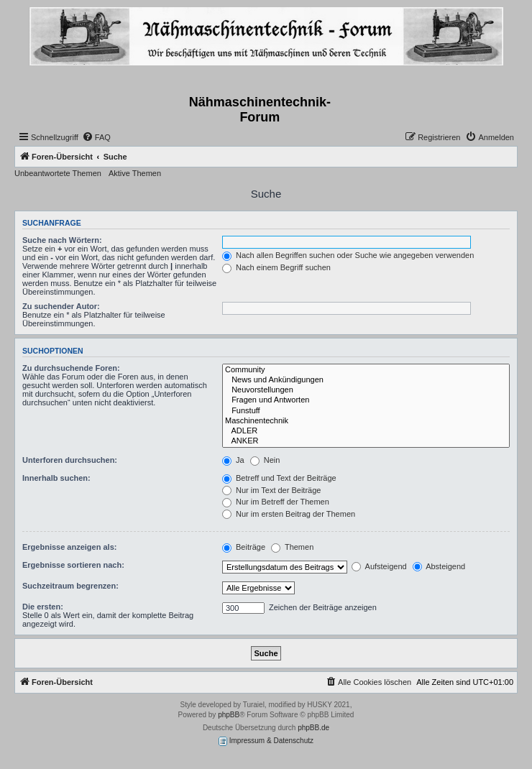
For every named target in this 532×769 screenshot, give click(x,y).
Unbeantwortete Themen (58, 173)
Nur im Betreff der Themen (276, 502)
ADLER (366, 431)
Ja (233, 460)
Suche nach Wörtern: (62, 240)
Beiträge (244, 547)
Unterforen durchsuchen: (70, 460)
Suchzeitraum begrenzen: (70, 586)
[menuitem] (96, 137)
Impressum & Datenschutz (266, 741)
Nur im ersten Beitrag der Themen (289, 514)
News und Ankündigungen (366, 380)
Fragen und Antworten (366, 400)
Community (366, 370)
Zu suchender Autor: (61, 306)
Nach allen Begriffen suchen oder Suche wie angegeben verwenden (348, 255)
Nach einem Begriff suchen (276, 267)
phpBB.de (313, 728)
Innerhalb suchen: (56, 478)
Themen (292, 547)
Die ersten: (43, 607)
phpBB (229, 715)
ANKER (366, 441)
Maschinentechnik (366, 421)
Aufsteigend (379, 566)
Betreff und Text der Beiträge (279, 478)
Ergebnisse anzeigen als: (69, 547)
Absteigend (439, 566)
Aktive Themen (135, 173)
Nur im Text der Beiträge (271, 490)
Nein (265, 460)
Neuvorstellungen (366, 390)
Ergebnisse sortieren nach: (73, 565)
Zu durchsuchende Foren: (71, 368)
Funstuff (366, 411)
